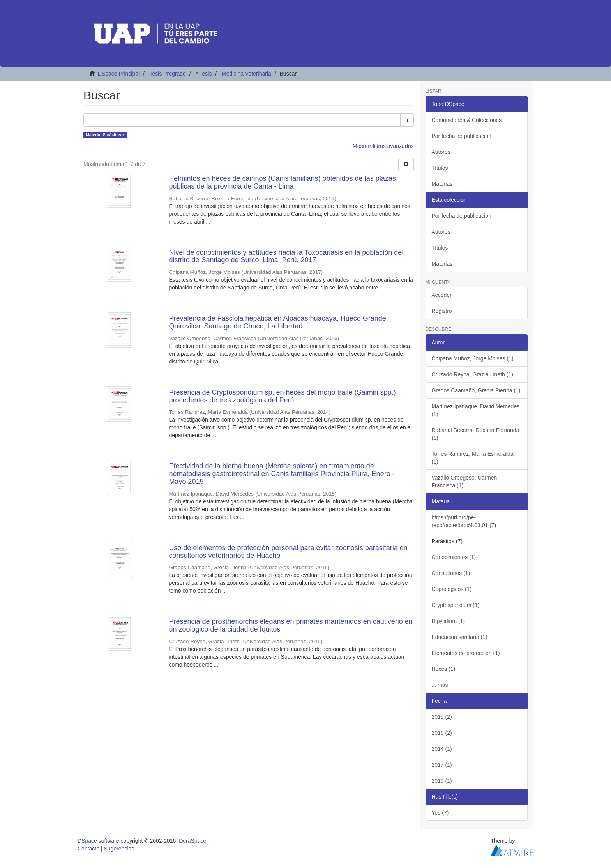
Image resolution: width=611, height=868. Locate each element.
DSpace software (98, 841)
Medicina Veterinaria (246, 74)
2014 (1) (442, 749)
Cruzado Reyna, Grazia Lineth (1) (472, 374)
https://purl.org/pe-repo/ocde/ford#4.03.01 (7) (464, 521)
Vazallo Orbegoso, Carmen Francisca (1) (464, 482)
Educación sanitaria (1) (460, 637)
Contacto (88, 849)
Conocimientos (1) (454, 557)
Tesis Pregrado (167, 74)
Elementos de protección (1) (466, 653)
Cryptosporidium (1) (456, 605)
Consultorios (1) (451, 573)
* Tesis (204, 74)
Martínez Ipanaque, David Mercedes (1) (476, 410)
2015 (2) (442, 717)
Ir (407, 120)
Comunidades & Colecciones (467, 120)
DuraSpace (192, 841)
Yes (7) (440, 813)
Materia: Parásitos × (105, 135)
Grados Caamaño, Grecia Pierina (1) (476, 390)
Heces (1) (444, 669)
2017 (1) (442, 765)
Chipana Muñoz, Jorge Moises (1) (473, 358)
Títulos (440, 168)
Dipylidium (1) (449, 621)
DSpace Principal (119, 74)
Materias (442, 184)
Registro (442, 311)
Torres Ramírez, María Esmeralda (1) (473, 458)
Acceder (442, 295)
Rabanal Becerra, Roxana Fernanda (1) (476, 434)
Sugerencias (119, 849)
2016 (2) (442, 733)
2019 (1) (442, 781)
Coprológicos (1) (452, 589)
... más (440, 685)
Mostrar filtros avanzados (383, 146)
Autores (441, 152)
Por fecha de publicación (462, 136)
